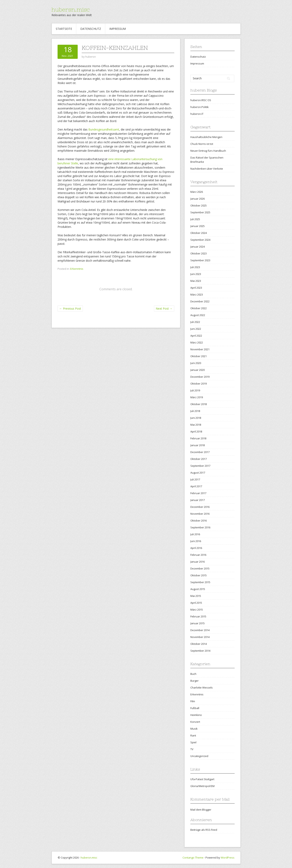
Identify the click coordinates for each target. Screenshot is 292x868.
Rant (193, 735)
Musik (194, 729)
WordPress (228, 858)
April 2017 (196, 486)
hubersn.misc (71, 9)
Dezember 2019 (200, 377)
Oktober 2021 (199, 356)
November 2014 (200, 637)
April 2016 (196, 548)
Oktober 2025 (199, 205)
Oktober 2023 (199, 253)
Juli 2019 (195, 390)
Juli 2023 (195, 267)
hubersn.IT (197, 114)
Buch (193, 674)
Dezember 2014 (200, 630)
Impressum (118, 29)
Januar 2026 (198, 199)
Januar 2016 (198, 562)
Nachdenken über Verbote (207, 169)
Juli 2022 (195, 322)
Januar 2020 (198, 370)
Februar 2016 (198, 555)
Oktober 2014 (199, 644)
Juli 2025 (195, 219)
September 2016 (200, 527)
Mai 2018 (196, 425)
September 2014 (200, 651)
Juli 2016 (195, 534)
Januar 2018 (198, 445)
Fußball (195, 708)
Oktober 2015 (199, 575)
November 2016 (200, 514)
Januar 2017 (198, 500)
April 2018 (196, 431)
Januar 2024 (198, 247)
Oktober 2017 (199, 459)
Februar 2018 (198, 438)
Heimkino (196, 715)
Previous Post (70, 309)
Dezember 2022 (200, 301)
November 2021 (200, 349)
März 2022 (197, 342)
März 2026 (197, 192)
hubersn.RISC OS (201, 100)
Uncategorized (199, 756)
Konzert (195, 722)
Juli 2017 (195, 479)
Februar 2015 (198, 616)
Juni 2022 (196, 329)
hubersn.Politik (200, 107)
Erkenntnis (77, 269)
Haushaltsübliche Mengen (206, 137)
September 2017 (200, 466)
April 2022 (196, 336)
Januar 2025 (198, 226)
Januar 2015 (198, 623)
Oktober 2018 (199, 404)
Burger (194, 681)
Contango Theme (193, 858)
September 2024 (200, 240)
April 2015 (196, 603)
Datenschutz (91, 29)
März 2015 (197, 610)
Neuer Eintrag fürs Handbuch (208, 151)
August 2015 (198, 589)
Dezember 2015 (200, 568)
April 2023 (196, 288)
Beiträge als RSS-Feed (204, 830)
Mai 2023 (196, 281)
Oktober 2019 (199, 384)
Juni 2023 (196, 274)
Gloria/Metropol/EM (202, 786)
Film (193, 701)
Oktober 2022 (199, 308)
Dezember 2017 (200, 452)
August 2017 (198, 473)
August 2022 (198, 315)
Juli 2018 (195, 411)
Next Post (164, 309)
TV (192, 749)
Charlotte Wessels (202, 688)
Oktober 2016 (199, 521)
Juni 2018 (196, 418)
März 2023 (197, 295)
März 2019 (197, 397)
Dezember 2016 (200, 507)
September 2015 (200, 582)
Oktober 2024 (199, 233)
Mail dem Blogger (201, 810)
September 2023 (200, 260)
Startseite (64, 29)
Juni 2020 (196, 363)
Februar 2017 (198, 493)
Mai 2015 (196, 596)
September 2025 (200, 212)
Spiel (193, 742)
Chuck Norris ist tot (202, 144)
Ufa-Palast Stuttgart (202, 779)
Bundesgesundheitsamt (104, 129)
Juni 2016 (196, 541)
